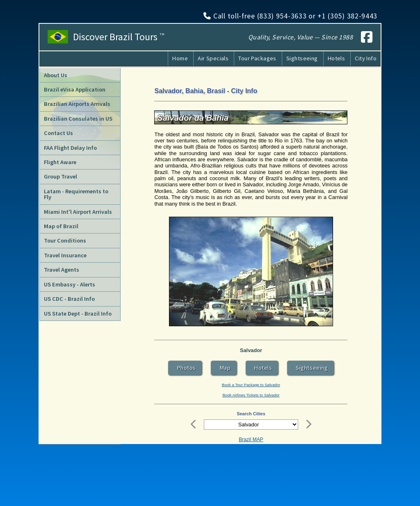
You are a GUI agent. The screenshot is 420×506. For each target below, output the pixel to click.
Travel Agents (62, 270)
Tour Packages (257, 58)
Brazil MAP (251, 440)
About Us (56, 75)
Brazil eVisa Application (75, 89)
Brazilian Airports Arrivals (77, 104)
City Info (366, 58)
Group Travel (60, 176)
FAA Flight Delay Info (70, 148)
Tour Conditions (65, 240)
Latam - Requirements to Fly (76, 194)
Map (224, 368)
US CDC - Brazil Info (69, 299)
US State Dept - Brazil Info (78, 314)
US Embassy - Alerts (70, 284)
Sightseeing (302, 58)
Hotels (337, 58)
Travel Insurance (65, 255)
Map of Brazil (61, 226)
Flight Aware (60, 162)
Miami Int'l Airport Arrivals (78, 212)
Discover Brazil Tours (119, 37)
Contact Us (58, 133)
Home (180, 58)
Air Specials (213, 58)
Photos (185, 368)
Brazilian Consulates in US (78, 119)
